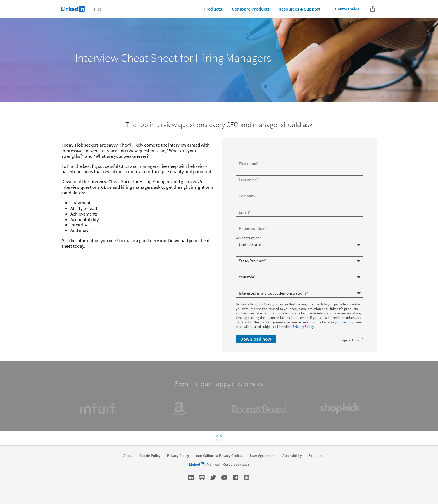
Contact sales (347, 9)
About (128, 456)
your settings (344, 322)
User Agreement (263, 456)
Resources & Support (299, 9)
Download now (256, 339)
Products (213, 9)
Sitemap (315, 456)
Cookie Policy (150, 456)
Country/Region (248, 238)
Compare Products (251, 9)
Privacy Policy (303, 327)
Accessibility (292, 456)
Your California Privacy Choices (219, 456)
